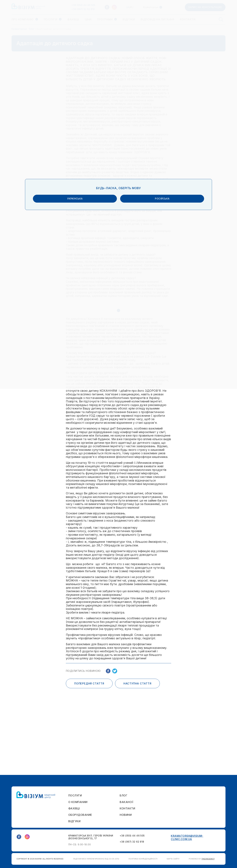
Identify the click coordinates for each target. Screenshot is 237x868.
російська (145, 435)
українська (91, 435)
